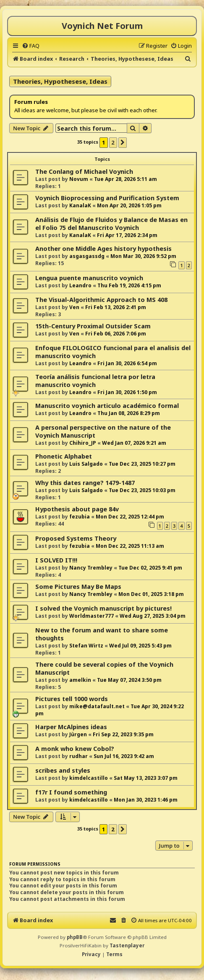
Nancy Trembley (91, 568)
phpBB (75, 937)
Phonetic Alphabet (64, 456)
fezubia (80, 517)
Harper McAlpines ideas (71, 727)
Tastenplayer (127, 945)
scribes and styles (63, 770)
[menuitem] (31, 46)
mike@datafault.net (97, 706)
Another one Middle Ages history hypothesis (103, 249)
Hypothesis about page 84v (77, 509)
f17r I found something (71, 792)
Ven (74, 307)
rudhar (78, 756)
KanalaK (80, 205)
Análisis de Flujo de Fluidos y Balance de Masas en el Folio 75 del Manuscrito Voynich (111, 224)
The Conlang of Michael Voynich (84, 171)
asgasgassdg (87, 256)
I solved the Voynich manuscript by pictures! (103, 608)
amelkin (80, 680)
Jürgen (78, 734)
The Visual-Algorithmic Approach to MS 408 (101, 300)
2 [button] (113, 142)
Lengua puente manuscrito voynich (89, 278)
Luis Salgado (86, 464)
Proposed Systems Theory (76, 538)
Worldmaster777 (92, 616)
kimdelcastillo (89, 778)
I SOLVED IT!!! (56, 560)
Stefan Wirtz (86, 646)
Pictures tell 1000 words (72, 699)
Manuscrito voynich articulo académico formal (107, 406)
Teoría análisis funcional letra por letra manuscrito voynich (95, 381)
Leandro (80, 285)
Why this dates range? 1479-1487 (85, 483)
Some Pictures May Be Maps (78, 587)
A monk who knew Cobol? (75, 749)
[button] (123, 142)
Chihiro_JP (83, 443)
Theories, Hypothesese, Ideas (60, 81)
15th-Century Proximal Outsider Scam (93, 326)
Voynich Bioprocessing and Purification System (107, 198)
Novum (79, 179)
